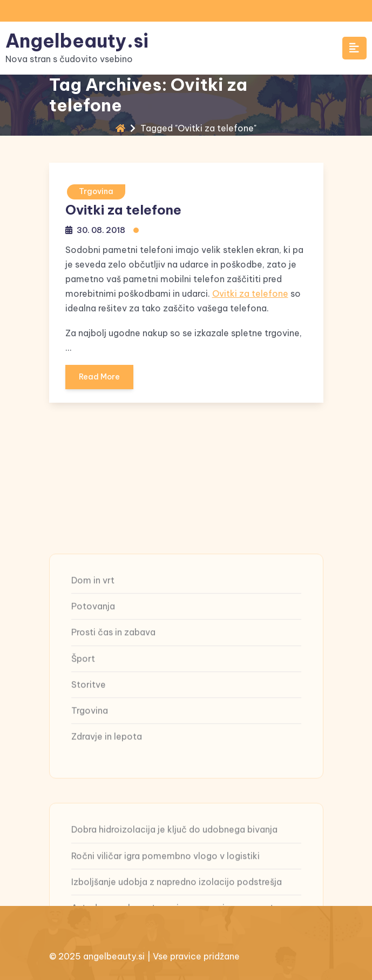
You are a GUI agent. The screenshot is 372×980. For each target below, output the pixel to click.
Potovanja (93, 698)
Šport (83, 750)
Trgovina (96, 191)
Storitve (89, 776)
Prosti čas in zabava (113, 724)
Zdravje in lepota (107, 828)
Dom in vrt (93, 672)
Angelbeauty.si (77, 41)
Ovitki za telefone (123, 210)
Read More (99, 381)
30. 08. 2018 (101, 230)
